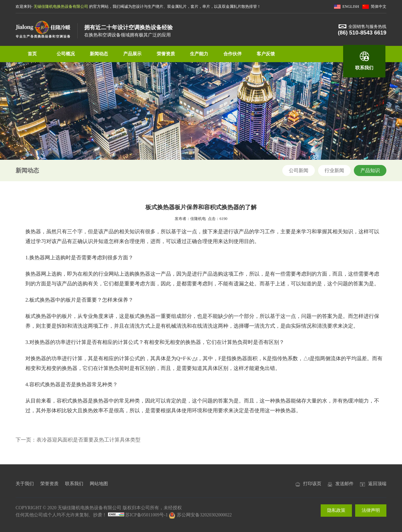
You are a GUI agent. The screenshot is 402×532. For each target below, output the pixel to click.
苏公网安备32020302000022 (200, 515)
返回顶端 (377, 484)
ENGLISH (351, 7)
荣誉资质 (166, 54)
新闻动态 (99, 54)
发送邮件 (344, 484)
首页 (32, 54)
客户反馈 (266, 54)
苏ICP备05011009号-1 (147, 515)
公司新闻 (299, 171)
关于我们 (25, 484)
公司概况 (66, 54)
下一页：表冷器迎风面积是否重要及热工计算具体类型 (78, 440)
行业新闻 (334, 171)
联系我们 (364, 68)
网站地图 (99, 484)
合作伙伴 (233, 54)
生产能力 (199, 54)
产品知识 (370, 171)
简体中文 (379, 7)
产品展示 (132, 54)
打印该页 (312, 484)
